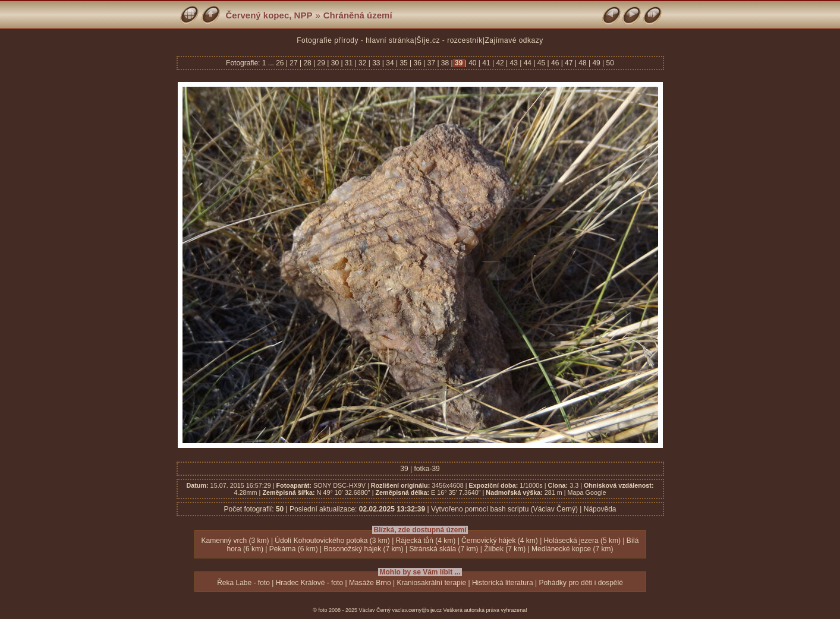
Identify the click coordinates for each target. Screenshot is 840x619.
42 (500, 63)
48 (583, 63)
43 (514, 63)
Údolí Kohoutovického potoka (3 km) (332, 541)
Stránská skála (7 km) (443, 549)
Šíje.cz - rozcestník (450, 40)
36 (417, 63)
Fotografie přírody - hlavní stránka (355, 40)
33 (376, 63)
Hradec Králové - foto (309, 583)
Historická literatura (503, 583)
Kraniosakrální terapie (431, 583)
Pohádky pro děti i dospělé (581, 583)
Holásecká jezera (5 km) (582, 541)
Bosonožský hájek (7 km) (364, 549)
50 (609, 63)
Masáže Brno (370, 583)
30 (335, 63)
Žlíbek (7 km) (505, 549)
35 (404, 63)
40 (473, 63)
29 (321, 63)
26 (281, 63)
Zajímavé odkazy (514, 40)
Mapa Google (587, 492)
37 (431, 63)
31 (349, 63)
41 (486, 63)
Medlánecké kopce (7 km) (572, 549)
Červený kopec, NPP (269, 15)
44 (527, 63)
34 (390, 63)
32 (363, 63)
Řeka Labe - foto (243, 583)
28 (307, 63)
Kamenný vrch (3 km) (235, 541)
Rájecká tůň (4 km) (426, 541)
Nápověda (600, 509)
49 (596, 63)
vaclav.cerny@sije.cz (417, 610)
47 (569, 63)
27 (294, 63)
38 (445, 63)
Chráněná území (358, 15)
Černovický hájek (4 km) (500, 541)
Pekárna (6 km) (294, 549)
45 (542, 63)
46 (555, 63)
